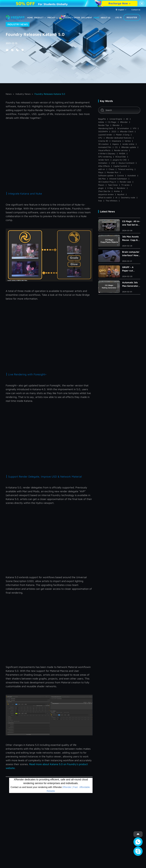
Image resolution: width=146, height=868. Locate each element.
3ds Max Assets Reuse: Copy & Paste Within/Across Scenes (130, 238)
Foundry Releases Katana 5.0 (50, 94)
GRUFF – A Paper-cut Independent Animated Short (131, 269)
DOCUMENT (87, 18)
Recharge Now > (120, 3)
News (9, 94)
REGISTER (132, 17)
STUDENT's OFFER (71, 18)
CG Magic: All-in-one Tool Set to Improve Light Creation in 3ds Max (131, 223)
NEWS (96, 18)
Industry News (23, 94)
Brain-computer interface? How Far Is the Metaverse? (131, 254)
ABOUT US (106, 18)
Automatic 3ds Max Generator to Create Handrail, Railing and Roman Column (131, 284)
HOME (30, 18)
